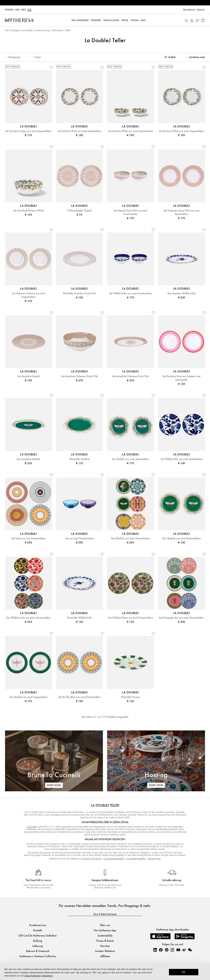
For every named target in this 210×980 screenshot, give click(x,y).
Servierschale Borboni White (28, 211)
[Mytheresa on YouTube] (178, 950)
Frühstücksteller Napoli (79, 211)
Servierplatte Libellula (28, 459)
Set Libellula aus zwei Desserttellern (182, 538)
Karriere (105, 946)
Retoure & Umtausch (38, 951)
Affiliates (105, 956)
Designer (16, 30)
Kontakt (38, 930)
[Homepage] (19, 20)
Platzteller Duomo (130, 697)
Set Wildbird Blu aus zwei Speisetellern (182, 459)
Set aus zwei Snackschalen (79, 538)
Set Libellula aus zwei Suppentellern (28, 697)
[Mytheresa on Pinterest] (167, 950)
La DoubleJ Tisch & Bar (91, 859)
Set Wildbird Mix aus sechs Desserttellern (28, 618)
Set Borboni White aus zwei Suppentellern (182, 131)
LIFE (30, 10)
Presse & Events (105, 941)
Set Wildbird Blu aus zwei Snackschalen (131, 293)
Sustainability (105, 935)
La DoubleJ (28, 30)
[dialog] (105, 972)
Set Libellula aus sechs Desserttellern (130, 538)
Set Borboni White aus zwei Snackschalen (130, 131)
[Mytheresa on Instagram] (172, 950)
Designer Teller (154, 859)
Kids (24, 10)
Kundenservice (38, 925)
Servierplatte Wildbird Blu (182, 293)
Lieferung (38, 946)
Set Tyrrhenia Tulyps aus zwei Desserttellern (28, 131)
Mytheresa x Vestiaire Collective (38, 956)
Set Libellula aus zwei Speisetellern (131, 459)
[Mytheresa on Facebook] (161, 950)
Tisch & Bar (57, 30)
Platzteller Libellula (80, 459)
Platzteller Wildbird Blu (80, 618)
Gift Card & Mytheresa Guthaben (38, 935)
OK (184, 972)
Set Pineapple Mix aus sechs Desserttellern (182, 618)
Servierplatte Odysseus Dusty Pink (130, 376)
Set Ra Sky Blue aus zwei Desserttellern (79, 697)
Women (9, 10)
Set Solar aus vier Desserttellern (28, 538)
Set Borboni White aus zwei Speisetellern (79, 131)
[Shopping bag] (203, 20)
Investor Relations (105, 951)
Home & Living (42, 30)
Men (17, 10)
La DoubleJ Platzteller (136, 859)
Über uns (105, 925)
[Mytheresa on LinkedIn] (155, 950)
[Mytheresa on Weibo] (184, 950)
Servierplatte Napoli (28, 376)
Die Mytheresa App (105, 930)
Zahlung (38, 941)
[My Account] (192, 20)
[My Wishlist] (197, 20)
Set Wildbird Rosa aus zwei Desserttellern (130, 618)
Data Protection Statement (39, 976)
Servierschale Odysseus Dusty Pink (80, 376)
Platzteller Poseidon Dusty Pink (79, 293)
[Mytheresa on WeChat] (190, 950)
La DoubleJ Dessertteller (114, 859)
